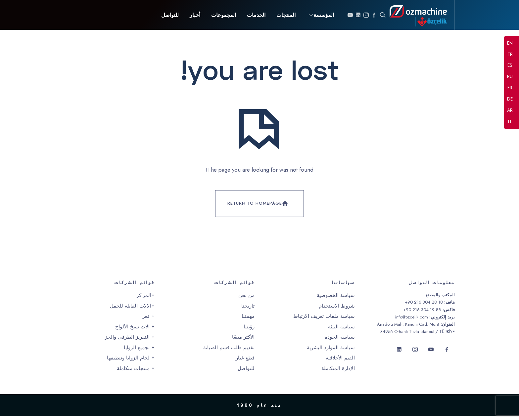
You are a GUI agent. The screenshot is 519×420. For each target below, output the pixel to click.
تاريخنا (248, 310)
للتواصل (246, 372)
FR (510, 88)
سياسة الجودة (340, 341)
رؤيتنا (249, 330)
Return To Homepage (258, 208)
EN (510, 43)
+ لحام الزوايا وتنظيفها (131, 362)
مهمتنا (248, 320)
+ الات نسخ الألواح (135, 330)
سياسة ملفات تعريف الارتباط (324, 320)
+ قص (148, 320)
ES (510, 66)
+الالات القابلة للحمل (132, 310)
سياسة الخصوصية (336, 299)
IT (510, 122)
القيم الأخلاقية (340, 362)
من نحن (246, 299)
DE (510, 99)
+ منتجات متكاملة (136, 372)
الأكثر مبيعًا (243, 341)
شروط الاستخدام (337, 310)
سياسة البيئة (341, 330)
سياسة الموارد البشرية (331, 351)
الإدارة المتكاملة (338, 372)
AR (510, 110)
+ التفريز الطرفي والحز (130, 341)
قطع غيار (245, 362)
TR (510, 55)
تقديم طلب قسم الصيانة (229, 351)
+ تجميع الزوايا (139, 351)
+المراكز (145, 299)
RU (510, 77)
